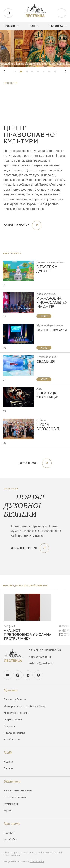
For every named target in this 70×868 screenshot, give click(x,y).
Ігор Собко (10, 839)
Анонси (8, 768)
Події (8, 752)
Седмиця (9, 726)
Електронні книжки (15, 797)
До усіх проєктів (35, 463)
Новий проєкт (12, 740)
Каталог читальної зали (18, 790)
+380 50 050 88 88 (40, 657)
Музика (8, 811)
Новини (8, 762)
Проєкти (11, 690)
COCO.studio (37, 861)
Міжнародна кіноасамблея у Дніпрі (25, 706)
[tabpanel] (35, 48)
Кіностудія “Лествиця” (17, 713)
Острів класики (13, 719)
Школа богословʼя (15, 733)
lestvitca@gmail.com (41, 663)
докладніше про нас (23, 225)
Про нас (9, 833)
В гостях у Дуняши (15, 699)
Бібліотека (12, 781)
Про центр (12, 823)
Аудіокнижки (11, 804)
